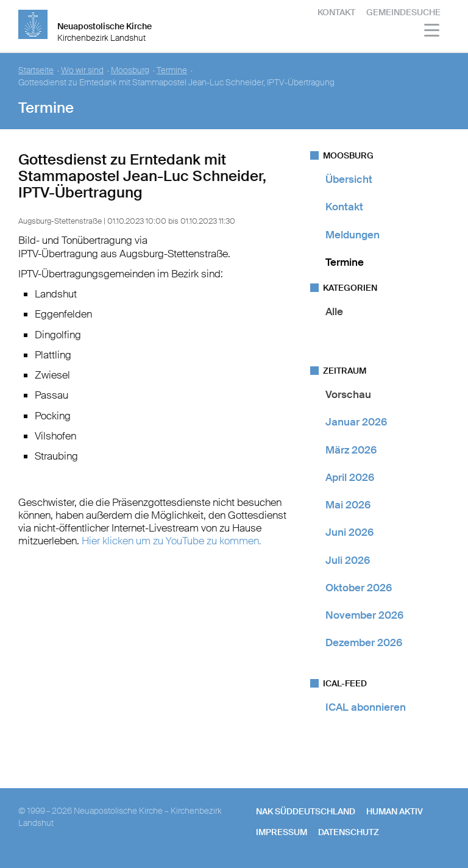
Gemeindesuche (403, 12)
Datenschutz (349, 832)
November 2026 (364, 615)
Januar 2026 (356, 422)
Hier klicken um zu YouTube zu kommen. (172, 541)
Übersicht (349, 179)
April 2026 (350, 477)
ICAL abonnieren (366, 707)
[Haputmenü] (432, 32)
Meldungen (353, 235)
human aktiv (395, 811)
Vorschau (348, 394)
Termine (345, 262)
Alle (334, 311)
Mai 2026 (348, 505)
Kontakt (336, 12)
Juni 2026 (349, 532)
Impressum (282, 832)
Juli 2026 (348, 560)
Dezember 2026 (364, 642)
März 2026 (351, 450)
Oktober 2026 (359, 588)
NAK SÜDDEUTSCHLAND (306, 811)
